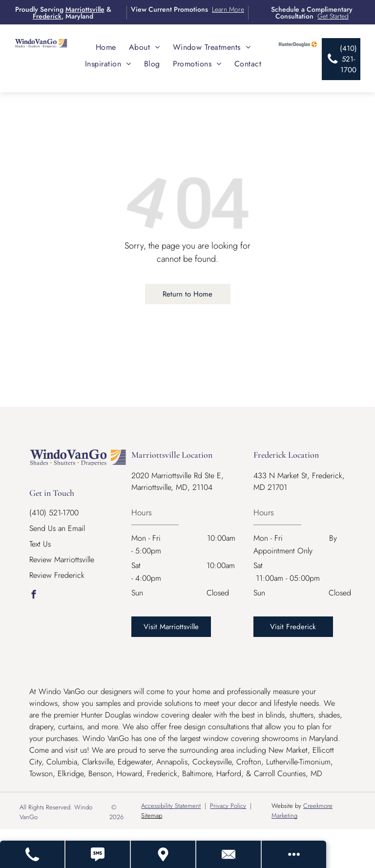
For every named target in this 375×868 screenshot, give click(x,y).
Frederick (47, 16)
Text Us (40, 544)
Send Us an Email (57, 528)
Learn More (228, 9)
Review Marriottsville (62, 560)
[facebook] (33, 596)
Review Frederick (57, 575)
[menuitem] (106, 47)
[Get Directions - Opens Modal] (164, 854)
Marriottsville (85, 9)
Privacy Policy (228, 806)
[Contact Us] (229, 854)
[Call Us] (33, 854)
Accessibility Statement (171, 806)
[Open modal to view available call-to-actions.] (294, 854)
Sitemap (152, 815)
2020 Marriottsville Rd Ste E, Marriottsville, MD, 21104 (177, 481)
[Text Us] (98, 854)
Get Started (333, 16)
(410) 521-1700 (54, 513)
